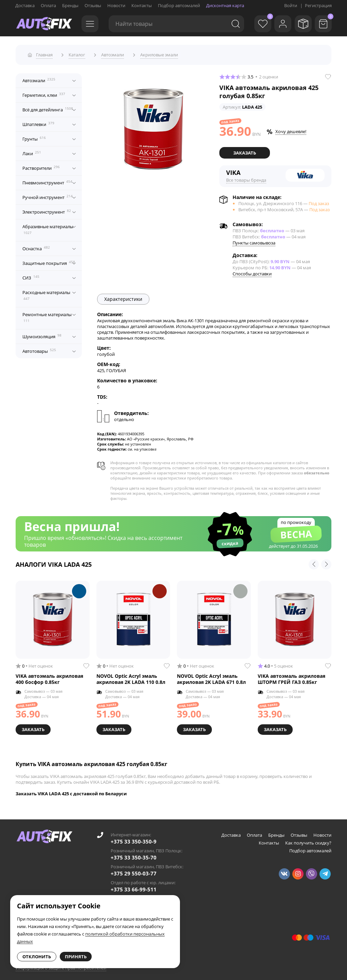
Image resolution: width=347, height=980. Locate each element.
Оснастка (36, 246)
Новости (116, 5)
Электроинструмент (47, 210)
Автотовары (39, 349)
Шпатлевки (38, 122)
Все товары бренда (246, 177)
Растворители (41, 166)
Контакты (142, 5)
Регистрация (318, 5)
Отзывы (93, 5)
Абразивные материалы (48, 227)
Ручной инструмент (48, 195)
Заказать (245, 150)
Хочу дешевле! (291, 129)
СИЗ (31, 275)
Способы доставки (252, 271)
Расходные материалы (46, 293)
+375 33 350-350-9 (134, 838)
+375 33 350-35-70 (134, 854)
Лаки (32, 151)
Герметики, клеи (44, 93)
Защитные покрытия (49, 261)
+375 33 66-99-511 (134, 886)
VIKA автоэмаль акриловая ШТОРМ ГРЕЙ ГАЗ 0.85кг (291, 676)
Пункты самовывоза (254, 240)
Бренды (70, 5)
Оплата (48, 5)
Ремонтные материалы (47, 315)
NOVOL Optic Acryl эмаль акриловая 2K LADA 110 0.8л (131, 676)
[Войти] (279, 24)
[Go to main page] (44, 24)
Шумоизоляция (42, 334)
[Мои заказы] (301, 24)
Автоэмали (39, 78)
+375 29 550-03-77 (134, 870)
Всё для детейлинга (48, 107)
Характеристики (123, 296)
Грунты (34, 137)
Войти (291, 5)
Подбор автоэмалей (179, 5)
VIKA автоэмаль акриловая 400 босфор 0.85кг (49, 676)
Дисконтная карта (225, 5)
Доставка (25, 5)
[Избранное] (257, 24)
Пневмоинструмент (47, 180)
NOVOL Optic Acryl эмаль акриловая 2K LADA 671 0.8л (211, 676)
